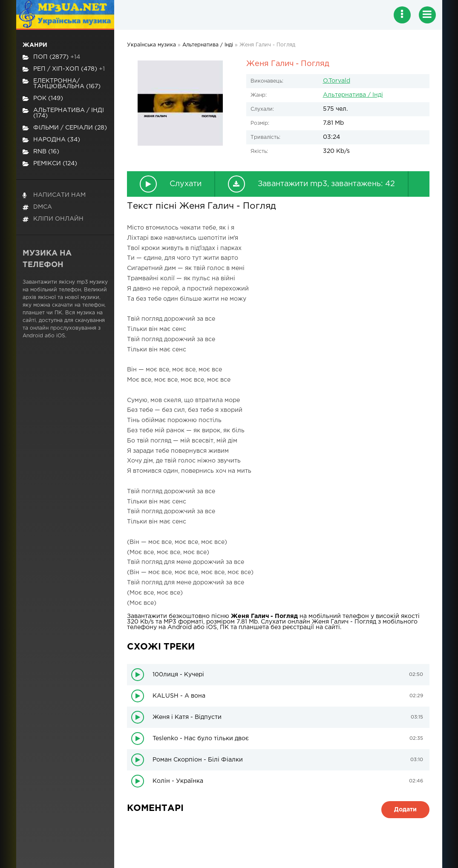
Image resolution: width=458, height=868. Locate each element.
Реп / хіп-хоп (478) (64, 69)
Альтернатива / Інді (353, 95)
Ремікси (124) (50, 164)
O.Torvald (337, 81)
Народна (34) (51, 140)
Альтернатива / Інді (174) (63, 113)
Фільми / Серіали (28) (65, 128)
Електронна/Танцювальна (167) (62, 84)
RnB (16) (41, 152)
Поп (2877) (51, 57)
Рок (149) (43, 99)
